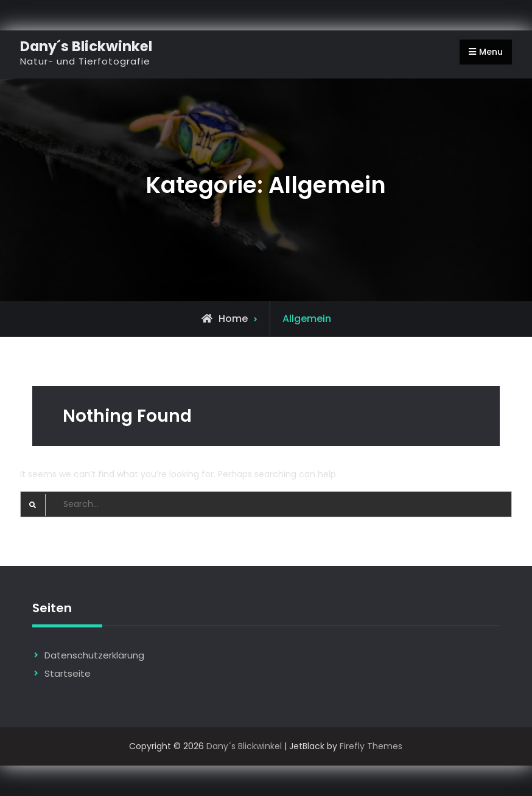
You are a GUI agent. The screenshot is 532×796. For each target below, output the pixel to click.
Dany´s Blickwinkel (86, 46)
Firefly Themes (371, 746)
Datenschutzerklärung (94, 655)
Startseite (68, 673)
